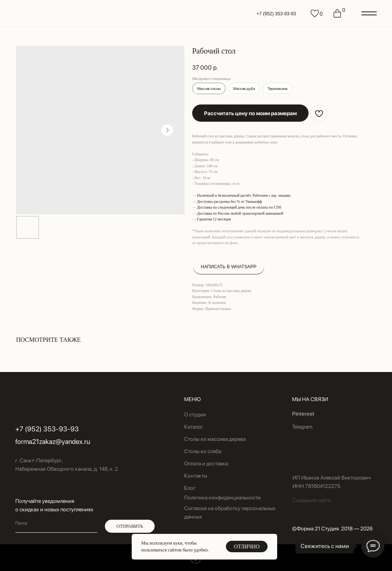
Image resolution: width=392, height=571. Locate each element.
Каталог (194, 427)
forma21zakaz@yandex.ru (53, 441)
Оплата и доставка (206, 463)
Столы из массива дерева (215, 439)
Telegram (302, 427)
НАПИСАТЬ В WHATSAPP (229, 267)
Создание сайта (311, 500)
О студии (195, 414)
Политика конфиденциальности (222, 498)
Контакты (196, 476)
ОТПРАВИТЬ (130, 526)
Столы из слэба (203, 451)
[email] (56, 523)
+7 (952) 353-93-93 (276, 14)
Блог (190, 488)
